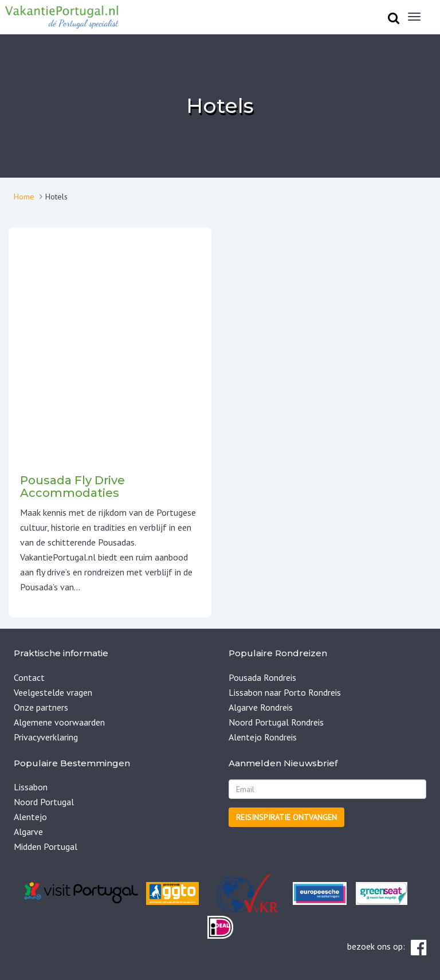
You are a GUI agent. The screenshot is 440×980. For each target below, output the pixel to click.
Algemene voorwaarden (59, 722)
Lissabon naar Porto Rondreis (285, 692)
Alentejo (30, 817)
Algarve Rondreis (261, 707)
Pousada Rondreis (262, 677)
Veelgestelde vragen (53, 692)
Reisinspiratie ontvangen (286, 817)
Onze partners (41, 707)
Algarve (28, 832)
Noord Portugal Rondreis (276, 722)
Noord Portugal (44, 802)
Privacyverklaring (46, 737)
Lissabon (31, 787)
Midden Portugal (46, 846)
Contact (29, 677)
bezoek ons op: (387, 948)
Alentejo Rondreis (263, 737)
